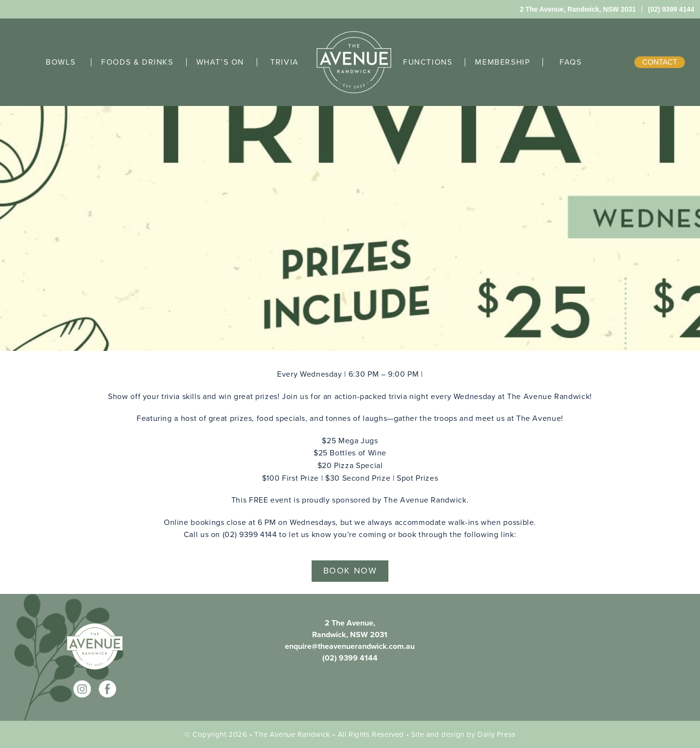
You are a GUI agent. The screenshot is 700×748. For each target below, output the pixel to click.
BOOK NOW (350, 571)
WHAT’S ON (220, 62)
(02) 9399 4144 (350, 658)
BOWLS (61, 62)
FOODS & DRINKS (137, 62)
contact (660, 62)
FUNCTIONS (428, 62)
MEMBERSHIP (502, 62)
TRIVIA (285, 62)
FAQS (570, 62)
